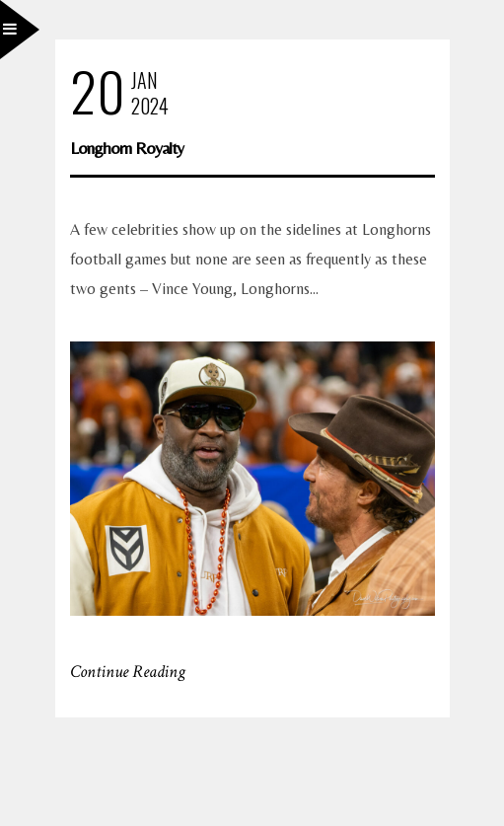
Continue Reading (128, 672)
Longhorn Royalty (127, 148)
